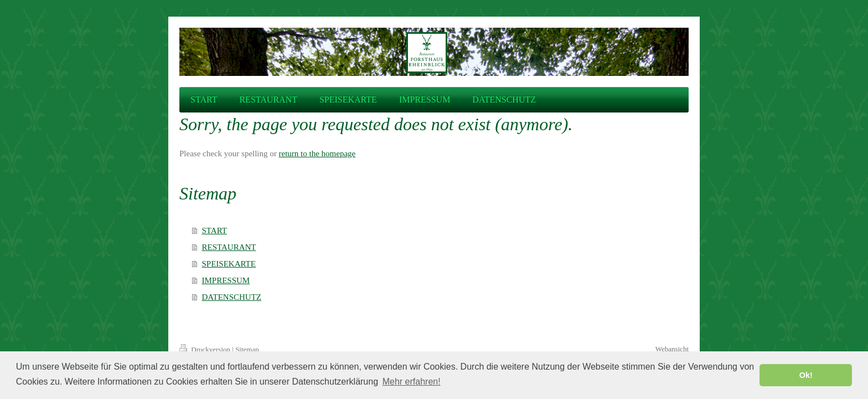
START (215, 231)
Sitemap (247, 349)
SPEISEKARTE (229, 264)
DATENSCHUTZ (232, 297)
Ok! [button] (806, 375)
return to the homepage (317, 154)
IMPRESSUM (226, 280)
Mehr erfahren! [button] (412, 382)
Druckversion (206, 349)
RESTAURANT (229, 247)
